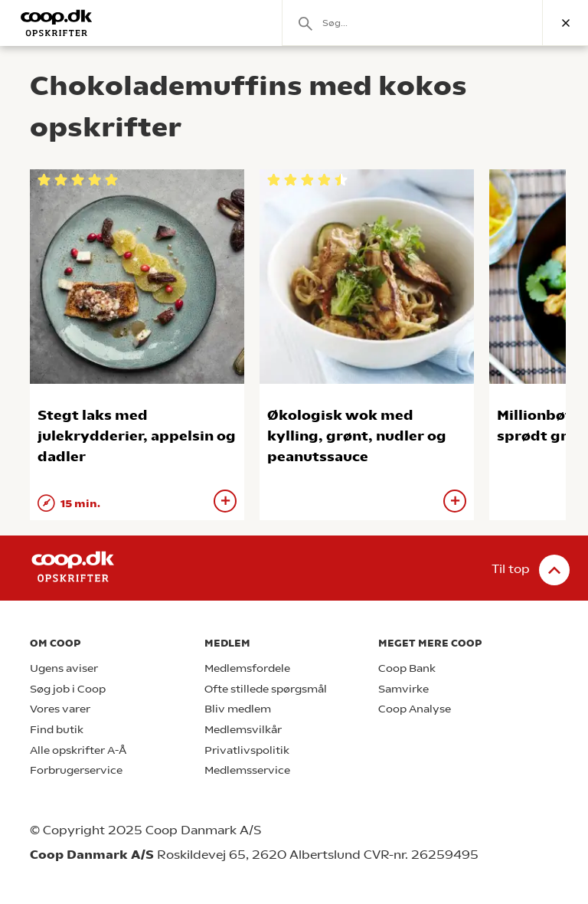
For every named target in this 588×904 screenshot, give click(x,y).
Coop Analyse (415, 709)
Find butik (57, 730)
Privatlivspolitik (247, 750)
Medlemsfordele (247, 668)
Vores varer (60, 709)
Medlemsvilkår (243, 730)
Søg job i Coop (68, 689)
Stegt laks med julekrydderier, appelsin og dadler (137, 436)
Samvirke (403, 689)
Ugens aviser (64, 668)
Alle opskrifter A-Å (78, 750)
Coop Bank (407, 668)
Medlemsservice (247, 770)
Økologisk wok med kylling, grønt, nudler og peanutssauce (357, 436)
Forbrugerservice (76, 770)
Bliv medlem (238, 709)
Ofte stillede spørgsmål (266, 689)
